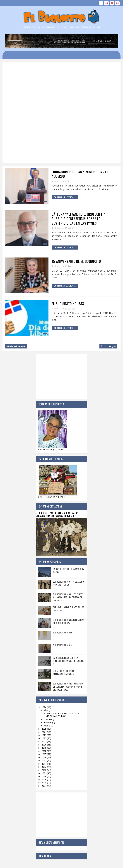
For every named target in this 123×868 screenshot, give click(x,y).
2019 (44, 748)
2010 (44, 776)
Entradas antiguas (108, 346)
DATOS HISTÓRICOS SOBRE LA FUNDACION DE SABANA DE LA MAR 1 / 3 (69, 661)
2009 (44, 779)
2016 (44, 757)
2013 (44, 767)
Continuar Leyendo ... (65, 197)
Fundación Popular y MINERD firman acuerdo (80, 174)
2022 (44, 738)
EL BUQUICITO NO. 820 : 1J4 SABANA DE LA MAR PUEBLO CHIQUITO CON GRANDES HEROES (68, 687)
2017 (44, 754)
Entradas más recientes (16, 346)
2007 (44, 786)
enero (47, 726)
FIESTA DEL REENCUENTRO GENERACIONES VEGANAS (64, 672)
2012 (44, 770)
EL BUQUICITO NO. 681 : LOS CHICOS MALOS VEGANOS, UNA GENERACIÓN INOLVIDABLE (57, 515)
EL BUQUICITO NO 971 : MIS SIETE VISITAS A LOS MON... (61, 715)
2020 (44, 745)
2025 (44, 729)
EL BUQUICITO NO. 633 (68, 304)
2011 (44, 773)
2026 (44, 707)
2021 (44, 742)
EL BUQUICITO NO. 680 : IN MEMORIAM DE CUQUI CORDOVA (69, 621)
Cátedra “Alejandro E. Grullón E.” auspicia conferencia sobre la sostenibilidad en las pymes (78, 219)
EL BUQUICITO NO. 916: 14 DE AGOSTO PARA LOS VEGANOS (69, 583)
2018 (44, 751)
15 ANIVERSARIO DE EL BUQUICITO (76, 261)
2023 (44, 735)
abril (47, 710)
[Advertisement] (61, 135)
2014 (44, 764)
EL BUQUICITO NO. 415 (62, 645)
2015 (44, 760)
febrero (48, 722)
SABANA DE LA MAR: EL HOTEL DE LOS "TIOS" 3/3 (69, 609)
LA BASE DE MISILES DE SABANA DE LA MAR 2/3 (69, 570)
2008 (44, 783)
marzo (48, 719)
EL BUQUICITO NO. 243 (62, 632)
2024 (44, 732)
